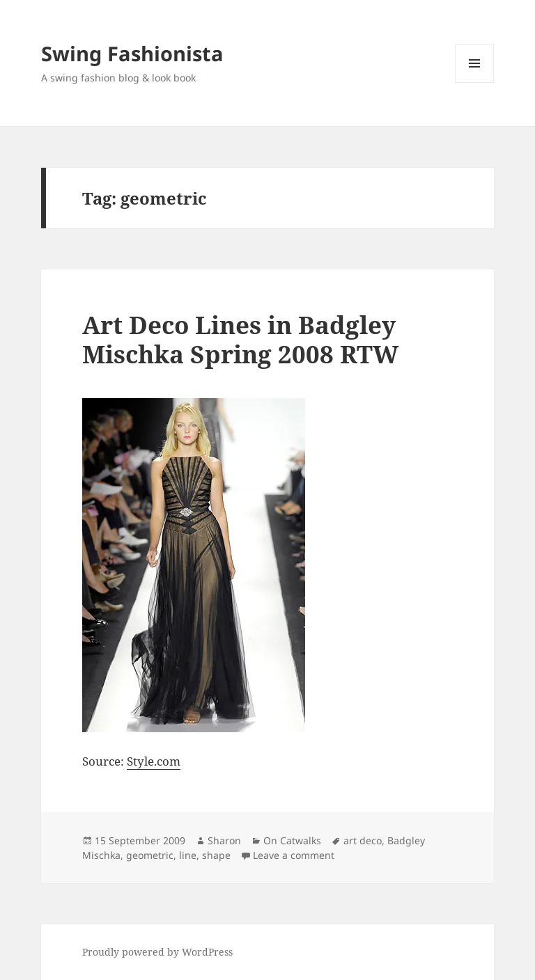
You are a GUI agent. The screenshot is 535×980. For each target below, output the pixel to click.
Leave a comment (294, 855)
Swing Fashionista (132, 53)
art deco (363, 840)
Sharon (224, 840)
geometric (150, 855)
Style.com (154, 761)
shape (216, 855)
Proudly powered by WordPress (157, 952)
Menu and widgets (475, 82)
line (188, 855)
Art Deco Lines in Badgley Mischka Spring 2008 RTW (240, 339)
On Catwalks (292, 840)
